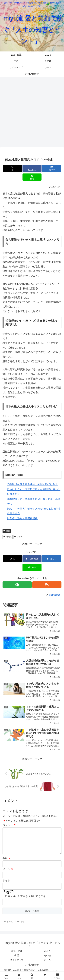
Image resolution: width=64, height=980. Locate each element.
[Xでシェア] (12, 168)
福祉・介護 (17, 956)
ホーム (47, 965)
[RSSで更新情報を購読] (47, 585)
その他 (47, 960)
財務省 (18, 537)
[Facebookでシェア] (32, 168)
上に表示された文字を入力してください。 (27, 901)
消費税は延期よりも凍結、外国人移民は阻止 (32, 484)
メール (8, 874)
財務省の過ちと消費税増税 (22, 518)
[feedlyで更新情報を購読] (17, 585)
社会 (7, 531)
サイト (6, 886)
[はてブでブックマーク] (52, 168)
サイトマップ (17, 965)
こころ (47, 956)
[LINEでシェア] (32, 177)
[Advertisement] (32, 112)
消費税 (8, 537)
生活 (17, 960)
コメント (9, 825)
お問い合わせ (32, 970)
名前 (7, 863)
